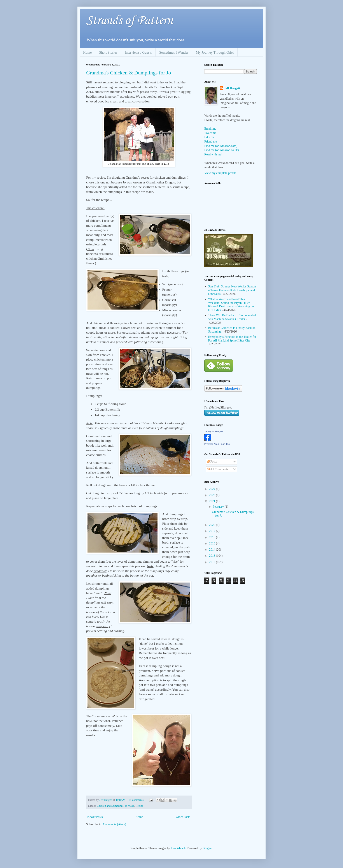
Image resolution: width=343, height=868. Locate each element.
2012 (213, 562)
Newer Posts (95, 817)
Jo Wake (129, 806)
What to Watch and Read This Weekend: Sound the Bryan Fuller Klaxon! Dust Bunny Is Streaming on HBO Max (231, 305)
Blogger (207, 848)
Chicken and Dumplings (110, 806)
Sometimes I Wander (174, 52)
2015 (213, 543)
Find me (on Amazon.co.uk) (221, 150)
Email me (210, 129)
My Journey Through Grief (215, 52)
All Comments (218, 469)
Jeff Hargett (232, 88)
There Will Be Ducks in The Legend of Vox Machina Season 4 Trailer (232, 317)
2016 (213, 537)
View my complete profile (220, 173)
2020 (213, 525)
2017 (213, 531)
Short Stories (108, 52)
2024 (213, 489)
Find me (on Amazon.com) (221, 146)
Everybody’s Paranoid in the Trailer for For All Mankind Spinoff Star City (232, 339)
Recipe (139, 806)
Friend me (211, 142)
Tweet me (210, 133)
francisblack (178, 848)
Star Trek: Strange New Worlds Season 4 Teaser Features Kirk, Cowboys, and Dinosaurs (232, 290)
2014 (213, 550)
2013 (213, 556)
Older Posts (183, 817)
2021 (213, 501)
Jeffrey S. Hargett (214, 431)
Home (87, 52)
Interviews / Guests (138, 52)
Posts (212, 462)
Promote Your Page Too (217, 444)
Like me (209, 137)
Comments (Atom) (115, 824)
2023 (213, 495)
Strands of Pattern (129, 21)
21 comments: (137, 800)
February (219, 507)
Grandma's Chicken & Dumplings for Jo (129, 73)
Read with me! (213, 154)
